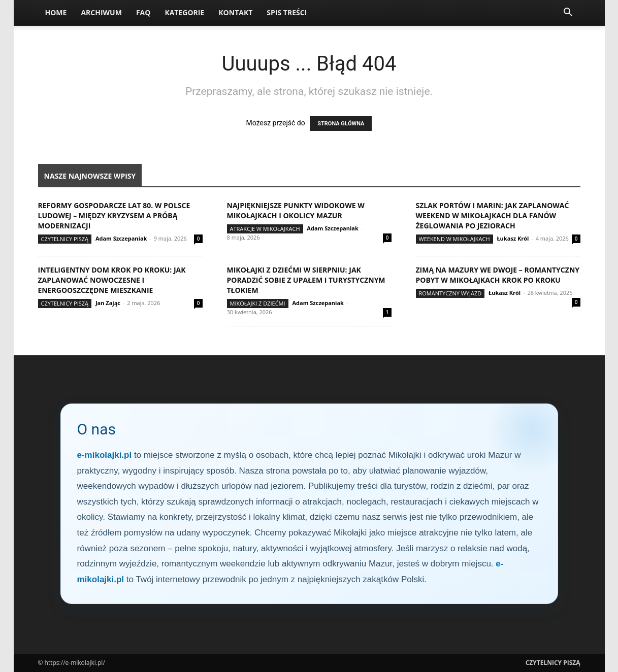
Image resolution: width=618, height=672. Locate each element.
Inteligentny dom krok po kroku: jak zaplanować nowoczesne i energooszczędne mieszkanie (112, 280)
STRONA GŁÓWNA (341, 124)
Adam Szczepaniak (121, 238)
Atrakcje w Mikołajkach (265, 229)
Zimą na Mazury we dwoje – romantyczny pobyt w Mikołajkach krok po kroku (498, 275)
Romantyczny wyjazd (450, 293)
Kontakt (235, 12)
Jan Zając (108, 303)
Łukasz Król (513, 238)
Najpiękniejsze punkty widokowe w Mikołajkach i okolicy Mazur (296, 210)
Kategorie (184, 12)
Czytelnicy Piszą (65, 239)
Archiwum (101, 12)
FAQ (143, 12)
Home (56, 12)
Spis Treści (287, 12)
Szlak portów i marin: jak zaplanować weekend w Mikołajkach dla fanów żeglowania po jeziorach (493, 215)
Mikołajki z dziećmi (258, 303)
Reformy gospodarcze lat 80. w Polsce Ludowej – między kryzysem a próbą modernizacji (114, 215)
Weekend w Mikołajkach (454, 239)
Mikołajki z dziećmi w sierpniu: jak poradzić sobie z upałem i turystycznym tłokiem (306, 280)
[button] (568, 13)
